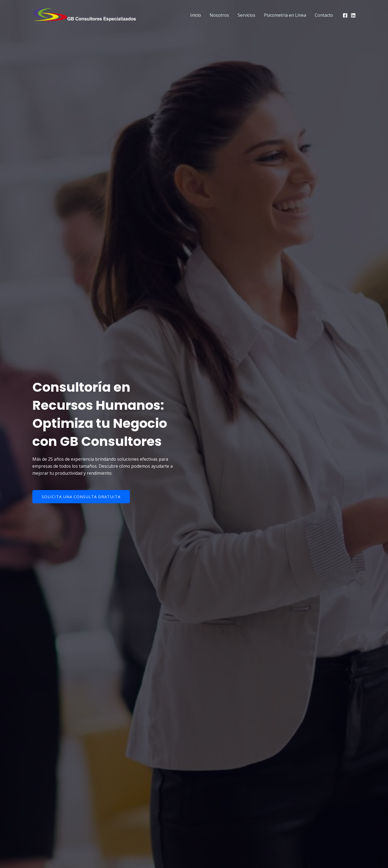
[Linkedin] (353, 15)
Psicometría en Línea (285, 15)
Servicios (247, 15)
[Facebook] (345, 15)
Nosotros (219, 15)
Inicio (196, 15)
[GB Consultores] (86, 15)
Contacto (324, 15)
